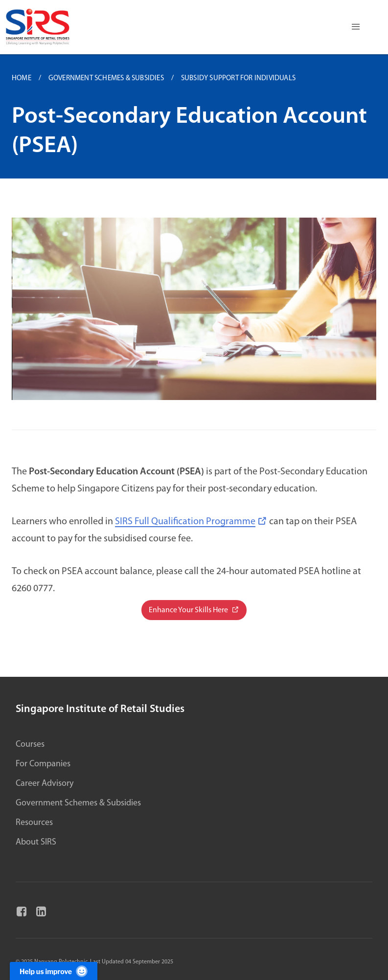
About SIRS (36, 842)
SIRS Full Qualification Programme (185, 522)
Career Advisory (45, 784)
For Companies (43, 764)
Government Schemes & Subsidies (78, 803)
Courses (30, 745)
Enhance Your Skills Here (189, 610)
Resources (34, 823)
